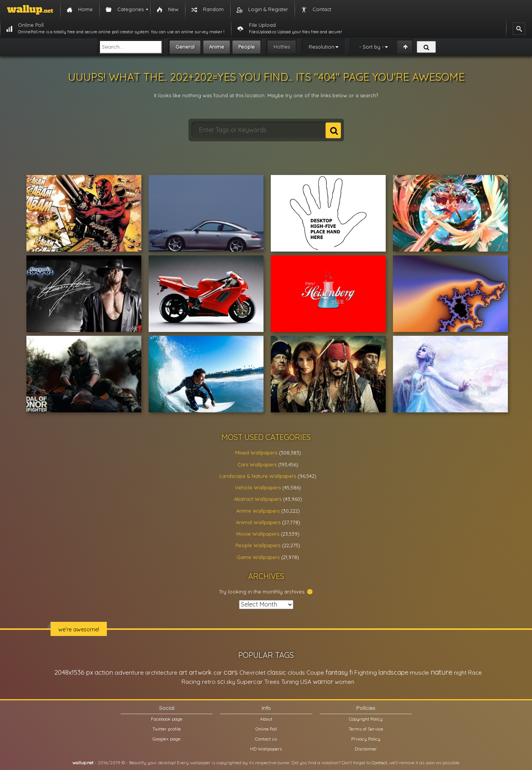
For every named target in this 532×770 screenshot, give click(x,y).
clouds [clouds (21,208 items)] (296, 673)
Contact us (266, 739)
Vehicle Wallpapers (258, 487)
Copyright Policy (366, 719)
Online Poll (266, 729)
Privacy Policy (366, 739)
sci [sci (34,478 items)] (221, 682)
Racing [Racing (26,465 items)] (191, 682)
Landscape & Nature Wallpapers (258, 476)
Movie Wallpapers (258, 534)
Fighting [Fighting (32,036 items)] (366, 672)
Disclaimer (366, 749)
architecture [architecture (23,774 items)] (161, 673)
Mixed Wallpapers (256, 453)
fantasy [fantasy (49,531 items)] (337, 672)
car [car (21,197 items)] (218, 673)
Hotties (282, 47)
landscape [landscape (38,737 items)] (393, 672)
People (246, 47)
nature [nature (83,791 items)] (441, 672)
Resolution (322, 47)
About (266, 719)
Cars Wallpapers (257, 464)
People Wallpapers (258, 545)
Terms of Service (366, 729)
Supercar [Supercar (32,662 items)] (250, 682)
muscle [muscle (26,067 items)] (419, 673)
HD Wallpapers (266, 749)
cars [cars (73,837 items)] (231, 672)
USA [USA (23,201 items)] (306, 682)
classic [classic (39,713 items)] (277, 672)
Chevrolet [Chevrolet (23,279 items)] (252, 673)
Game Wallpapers (258, 557)
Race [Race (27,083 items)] (475, 673)
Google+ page (166, 739)
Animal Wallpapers (258, 522)
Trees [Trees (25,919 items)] (272, 682)
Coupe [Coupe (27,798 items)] (315, 673)
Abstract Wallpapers (258, 499)
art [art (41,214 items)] (183, 672)
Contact (379, 763)
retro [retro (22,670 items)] (209, 682)
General (185, 47)
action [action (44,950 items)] (104, 672)
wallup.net (83, 763)
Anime (217, 47)
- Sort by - (372, 47)
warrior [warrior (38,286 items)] (323, 682)
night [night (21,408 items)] (460, 673)
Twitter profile (167, 729)
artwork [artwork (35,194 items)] (200, 672)
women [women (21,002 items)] (345, 682)
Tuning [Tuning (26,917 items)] (290, 682)
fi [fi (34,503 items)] (351, 672)
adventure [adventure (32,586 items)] (129, 672)
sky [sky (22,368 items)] (231, 682)
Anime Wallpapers (258, 511)
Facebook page (167, 719)
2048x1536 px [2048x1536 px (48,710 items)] (74, 672)
